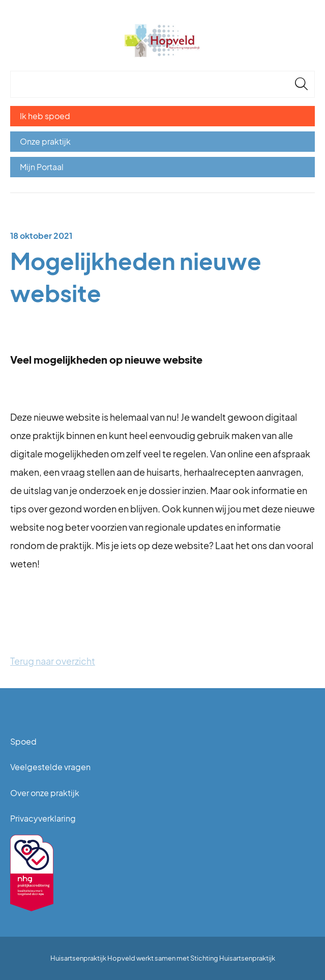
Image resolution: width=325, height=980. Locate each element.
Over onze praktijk (45, 793)
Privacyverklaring (43, 818)
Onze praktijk (45, 141)
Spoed (23, 741)
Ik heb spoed (45, 116)
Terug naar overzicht (53, 661)
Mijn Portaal (42, 167)
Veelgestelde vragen (50, 767)
